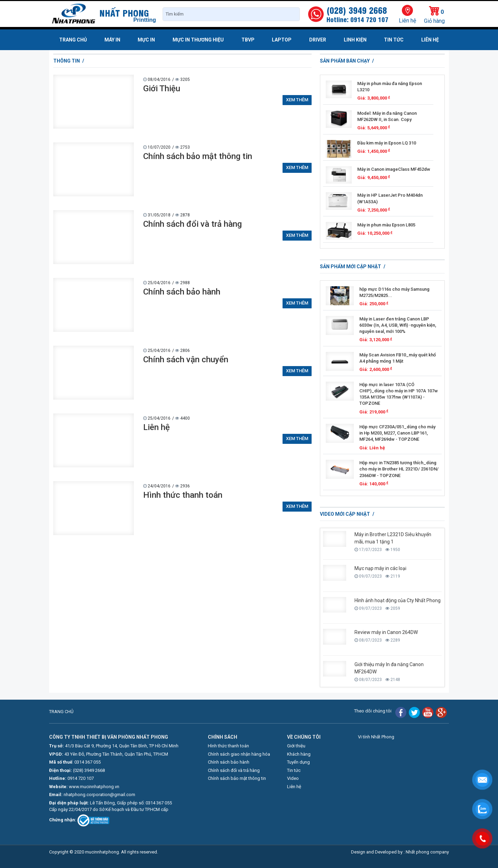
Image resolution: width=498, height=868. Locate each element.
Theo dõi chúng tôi (373, 711)
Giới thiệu (296, 746)
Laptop (282, 40)
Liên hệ (407, 21)
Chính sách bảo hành (182, 292)
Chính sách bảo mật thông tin (198, 156)
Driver (318, 40)
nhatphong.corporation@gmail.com (99, 795)
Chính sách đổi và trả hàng (192, 224)
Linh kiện (355, 40)
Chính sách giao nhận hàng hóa (239, 754)
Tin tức (394, 40)
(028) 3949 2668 (89, 770)
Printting (145, 20)
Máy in (112, 40)
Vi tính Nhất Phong (376, 737)
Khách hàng (299, 754)
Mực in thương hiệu (198, 40)
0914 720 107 (81, 778)
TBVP (248, 40)
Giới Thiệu (162, 88)
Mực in (146, 40)
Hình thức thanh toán (183, 495)
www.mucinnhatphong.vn (94, 787)
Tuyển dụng (298, 762)
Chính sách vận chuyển (186, 360)
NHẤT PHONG (124, 12)
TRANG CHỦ (61, 712)
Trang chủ (73, 40)
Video (293, 778)
